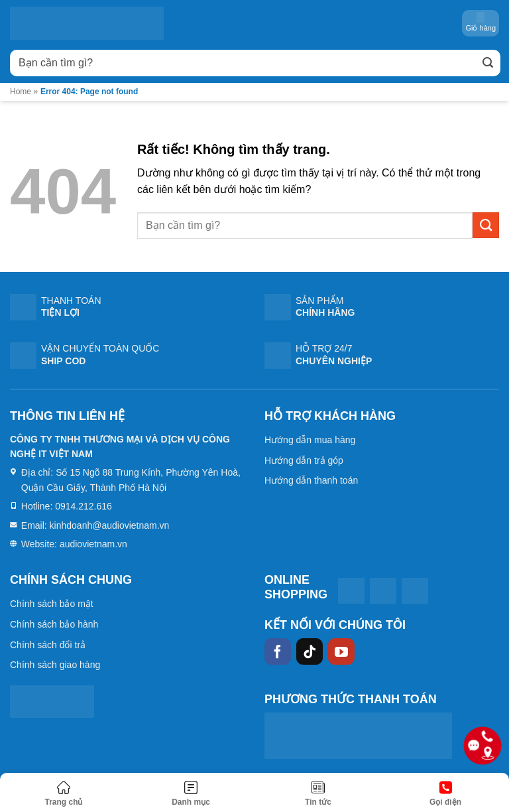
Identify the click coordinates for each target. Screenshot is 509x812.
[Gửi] (488, 63)
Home (21, 92)
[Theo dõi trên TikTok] (310, 651)
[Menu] (191, 794)
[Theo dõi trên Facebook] (278, 651)
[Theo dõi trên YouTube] (341, 651)
